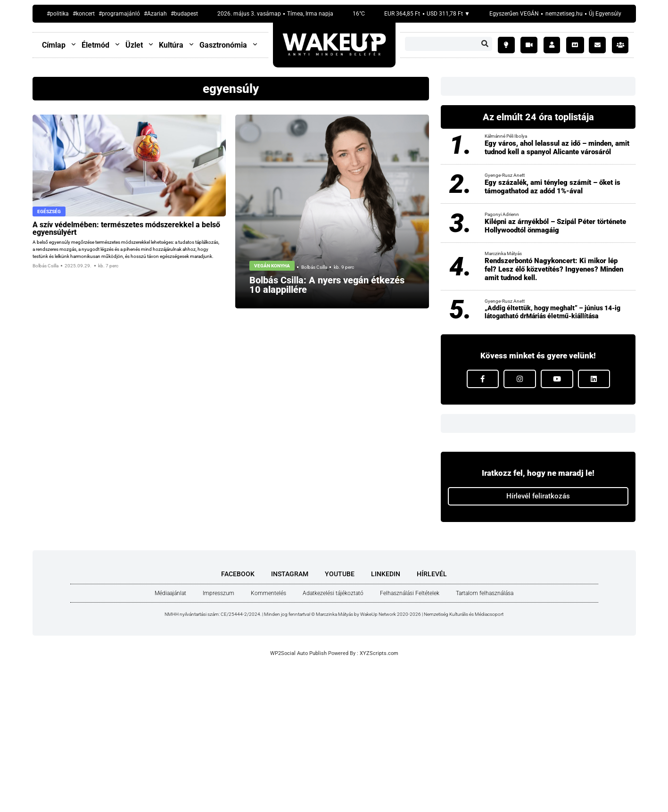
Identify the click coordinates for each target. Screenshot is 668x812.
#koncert (84, 14)
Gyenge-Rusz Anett (505, 175)
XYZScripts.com (379, 653)
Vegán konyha (272, 266)
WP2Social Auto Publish (298, 653)
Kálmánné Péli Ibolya (506, 136)
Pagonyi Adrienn (502, 214)
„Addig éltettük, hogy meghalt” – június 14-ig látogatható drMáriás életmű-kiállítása (553, 312)
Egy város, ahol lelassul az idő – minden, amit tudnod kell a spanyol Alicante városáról (557, 148)
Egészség (49, 211)
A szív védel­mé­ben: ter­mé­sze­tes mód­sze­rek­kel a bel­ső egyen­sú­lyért (126, 228)
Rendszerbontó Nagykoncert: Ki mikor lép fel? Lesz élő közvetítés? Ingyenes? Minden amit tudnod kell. (554, 269)
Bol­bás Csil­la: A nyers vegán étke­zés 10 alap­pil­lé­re (327, 285)
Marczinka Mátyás (503, 253)
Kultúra (177, 45)
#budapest (184, 14)
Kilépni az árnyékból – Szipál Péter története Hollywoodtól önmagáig (555, 226)
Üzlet (140, 45)
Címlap (59, 45)
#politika (58, 14)
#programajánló (119, 14)
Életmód (101, 45)
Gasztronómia (229, 45)
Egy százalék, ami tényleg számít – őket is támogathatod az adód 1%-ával (553, 187)
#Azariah (155, 14)
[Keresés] (485, 44)
